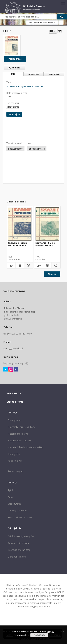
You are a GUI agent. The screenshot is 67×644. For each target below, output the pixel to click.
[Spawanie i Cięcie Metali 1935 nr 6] (20, 224)
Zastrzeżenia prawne (19, 543)
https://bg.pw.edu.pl (14, 363)
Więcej (52, 274)
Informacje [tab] (33, 74)
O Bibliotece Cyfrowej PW (21, 536)
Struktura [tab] (54, 74)
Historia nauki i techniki (20, 441)
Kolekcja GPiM (15, 461)
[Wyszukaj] (62, 17)
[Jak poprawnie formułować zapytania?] (61, 23)
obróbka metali (37, 149)
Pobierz (13, 68)
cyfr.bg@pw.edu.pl (13, 349)
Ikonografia (14, 454)
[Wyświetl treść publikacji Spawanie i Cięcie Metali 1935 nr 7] (47, 265)
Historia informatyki (18, 434)
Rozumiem (39, 635)
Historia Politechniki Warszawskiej (25, 447)
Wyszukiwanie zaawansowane (42, 23)
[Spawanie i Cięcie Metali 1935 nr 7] (47, 224)
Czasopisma (14, 420)
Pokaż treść (15, 59)
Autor (11, 497)
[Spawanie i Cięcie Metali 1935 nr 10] (12, 45)
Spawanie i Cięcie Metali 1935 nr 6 (18, 244)
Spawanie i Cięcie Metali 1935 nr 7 (45, 244)
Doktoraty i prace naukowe (22, 427)
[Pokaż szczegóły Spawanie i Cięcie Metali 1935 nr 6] (28, 265)
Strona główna (15, 402)
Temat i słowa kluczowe (20, 517)
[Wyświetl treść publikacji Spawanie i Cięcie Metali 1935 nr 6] (20, 265)
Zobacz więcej (15, 471)
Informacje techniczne (19, 550)
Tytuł (10, 490)
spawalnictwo (15, 149)
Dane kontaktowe (17, 557)
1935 (9, 97)
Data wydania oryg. (18, 511)
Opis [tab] (13, 74)
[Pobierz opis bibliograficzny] (11, 265)
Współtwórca (15, 504)
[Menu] (63, 3)
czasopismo (13, 107)
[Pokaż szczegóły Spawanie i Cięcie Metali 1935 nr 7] (55, 265)
